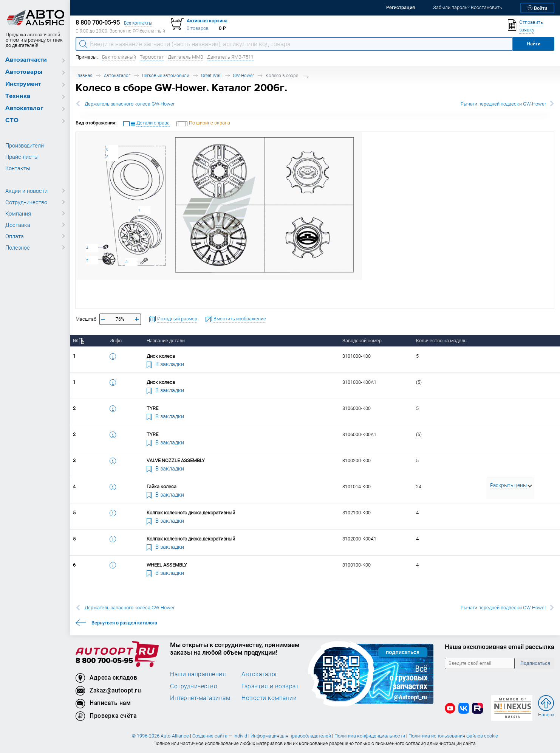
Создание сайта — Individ (220, 736)
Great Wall (211, 75)
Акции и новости (26, 191)
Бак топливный (119, 57)
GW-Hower (243, 75)
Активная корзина (207, 21)
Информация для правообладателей (291, 736)
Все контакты (138, 23)
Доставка (18, 225)
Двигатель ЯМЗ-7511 (230, 57)
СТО (12, 120)
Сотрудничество (26, 202)
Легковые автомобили (166, 75)
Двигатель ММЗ (186, 57)
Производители (25, 145)
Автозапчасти (26, 60)
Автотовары (24, 72)
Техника (18, 96)
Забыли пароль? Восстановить (468, 7)
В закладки (166, 364)
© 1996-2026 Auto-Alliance (160, 736)
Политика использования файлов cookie (453, 736)
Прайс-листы (22, 157)
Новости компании (269, 698)
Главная (84, 75)
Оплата (15, 236)
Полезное (18, 247)
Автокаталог (24, 108)
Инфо (116, 341)
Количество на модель (441, 341)
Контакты (18, 168)
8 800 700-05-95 (104, 661)
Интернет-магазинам (200, 698)
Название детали (166, 341)
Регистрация (401, 7)
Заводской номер (362, 341)
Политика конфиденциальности (370, 736)
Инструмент (23, 84)
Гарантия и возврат (270, 686)
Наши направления (198, 674)
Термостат (152, 57)
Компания (18, 213)
